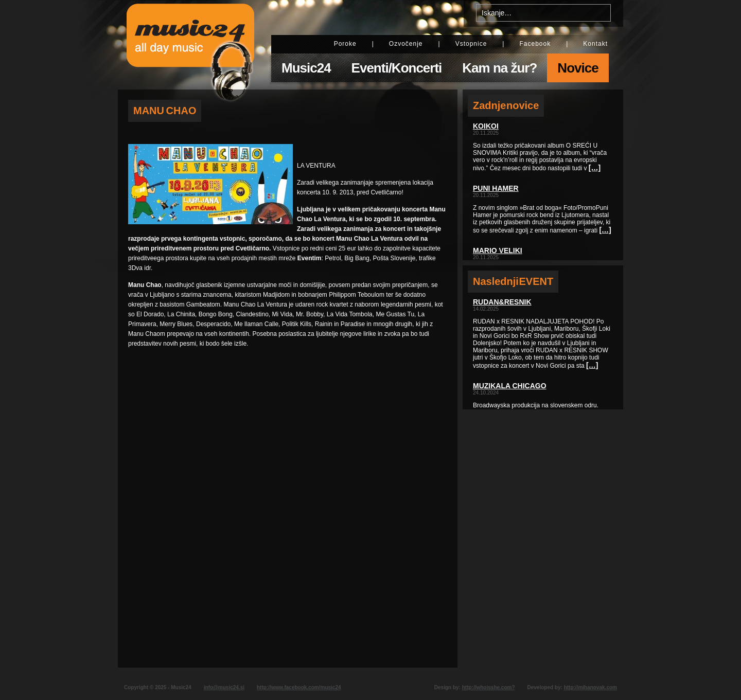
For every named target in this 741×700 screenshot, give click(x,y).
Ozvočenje (406, 44)
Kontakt (595, 44)
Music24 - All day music (190, 45)
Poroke (345, 44)
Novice (578, 68)
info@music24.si (224, 687)
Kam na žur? (499, 68)
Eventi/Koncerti (397, 68)
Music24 (306, 68)
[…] (595, 168)
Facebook (535, 44)
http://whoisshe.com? (489, 687)
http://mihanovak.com (590, 687)
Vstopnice (471, 44)
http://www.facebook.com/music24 (299, 687)
